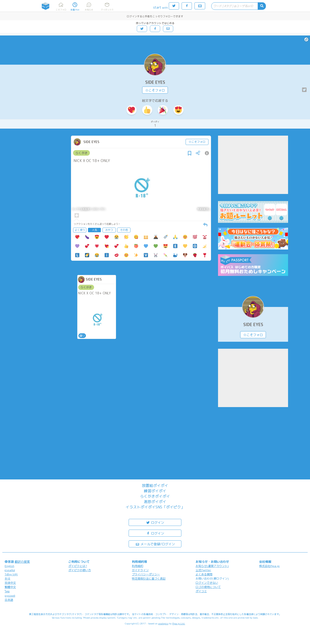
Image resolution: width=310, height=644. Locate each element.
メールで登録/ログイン (155, 544)
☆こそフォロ (155, 90)
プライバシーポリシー (146, 574)
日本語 (9, 600)
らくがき (81, 153)
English (9, 566)
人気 (95, 230)
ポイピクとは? (78, 566)
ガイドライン (140, 570)
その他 (124, 230)
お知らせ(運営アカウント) (212, 566)
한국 (7, 579)
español (10, 570)
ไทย (7, 591)
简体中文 (10, 583)
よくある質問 (204, 574)
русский (10, 596)
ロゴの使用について (208, 587)
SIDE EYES (155, 82)
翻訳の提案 (22, 562)
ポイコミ (201, 591)
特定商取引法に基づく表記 (149, 579)
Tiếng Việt (11, 574)
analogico (163, 623)
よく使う (80, 230)
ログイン (155, 522)
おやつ (109, 230)
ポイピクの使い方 (80, 570)
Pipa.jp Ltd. (179, 623)
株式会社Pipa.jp (269, 566)
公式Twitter (203, 570)
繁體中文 (10, 587)
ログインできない (207, 583)
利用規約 (137, 566)
